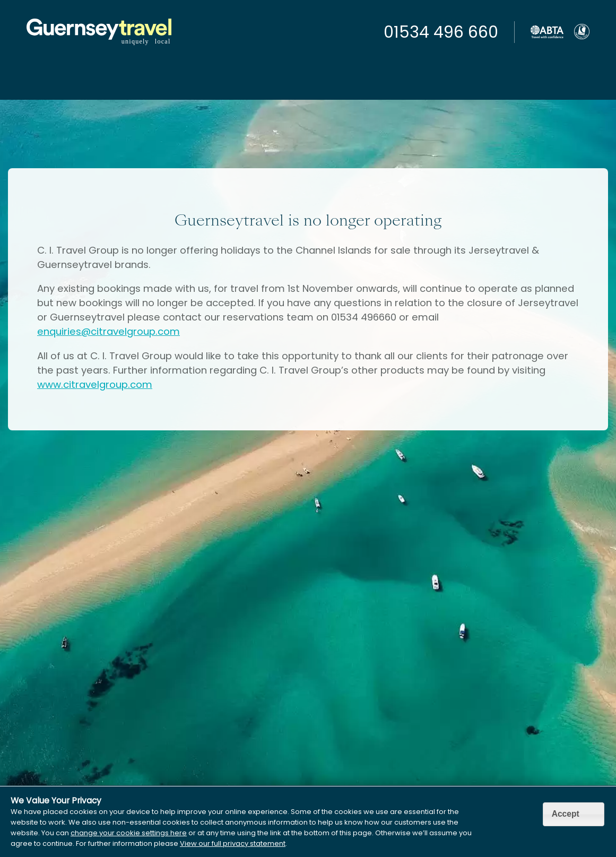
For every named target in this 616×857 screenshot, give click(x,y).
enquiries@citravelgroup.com (109, 331)
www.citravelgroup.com (95, 384)
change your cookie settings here (129, 833)
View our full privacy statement (233, 843)
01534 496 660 (441, 32)
